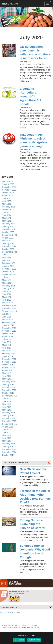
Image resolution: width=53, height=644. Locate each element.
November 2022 (9, 246)
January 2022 (8, 266)
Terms (34, 626)
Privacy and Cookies (11, 628)
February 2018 (9, 353)
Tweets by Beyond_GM (10, 612)
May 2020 (6, 297)
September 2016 (9, 396)
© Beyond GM (8, 626)
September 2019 (9, 311)
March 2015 (7, 441)
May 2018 (6, 345)
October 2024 (8, 210)
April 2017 (7, 376)
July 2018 (6, 339)
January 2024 (8, 227)
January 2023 (8, 243)
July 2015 (6, 430)
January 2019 (8, 325)
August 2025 (8, 195)
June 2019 (7, 317)
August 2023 (8, 238)
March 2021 (7, 283)
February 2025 (9, 207)
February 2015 (9, 444)
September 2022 (9, 252)
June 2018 (7, 342)
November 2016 (9, 390)
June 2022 (7, 255)
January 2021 (8, 289)
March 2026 (7, 181)
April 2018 (7, 348)
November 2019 (9, 308)
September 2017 (9, 368)
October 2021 (8, 272)
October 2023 (8, 232)
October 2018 (8, 334)
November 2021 (9, 269)
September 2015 (9, 424)
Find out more (34, 640)
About (18, 626)
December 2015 (9, 418)
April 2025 (7, 201)
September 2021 (9, 274)
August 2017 (8, 370)
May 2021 (6, 280)
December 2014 (9, 449)
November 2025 (9, 190)
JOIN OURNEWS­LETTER (15, 583)
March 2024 (7, 221)
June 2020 (7, 294)
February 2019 (9, 322)
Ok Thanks (19, 640)
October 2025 (8, 193)
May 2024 (6, 218)
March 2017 (7, 379)
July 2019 (6, 314)
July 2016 (6, 399)
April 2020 (7, 300)
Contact (26, 626)
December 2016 (9, 387)
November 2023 (9, 229)
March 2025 (7, 204)
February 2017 (9, 382)
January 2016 (8, 416)
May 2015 (6, 435)
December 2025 (9, 187)
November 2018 (9, 331)
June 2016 (7, 401)
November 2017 (9, 362)
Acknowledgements (31, 628)
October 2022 (8, 249)
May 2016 (6, 404)
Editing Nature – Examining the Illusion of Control (33, 524)
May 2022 (6, 258)
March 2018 (7, 351)
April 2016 (7, 407)
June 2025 (7, 198)
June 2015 (7, 432)
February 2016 (9, 413)
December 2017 (9, 359)
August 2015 (8, 427)
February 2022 (9, 263)
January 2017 (8, 384)
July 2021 (6, 277)
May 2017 (6, 373)
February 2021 (9, 286)
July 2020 (6, 291)
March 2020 (7, 303)
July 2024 (6, 212)
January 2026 (8, 184)
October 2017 (8, 365)
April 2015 (7, 438)
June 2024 (7, 215)
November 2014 (9, 452)
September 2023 (9, 235)
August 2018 (8, 337)
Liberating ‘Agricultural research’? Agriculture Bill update (30, 96)
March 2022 (7, 260)
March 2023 (7, 241)
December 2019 (9, 305)
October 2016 (8, 393)
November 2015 (9, 421)
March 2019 (7, 320)
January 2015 (8, 447)
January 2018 (8, 356)
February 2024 (9, 224)
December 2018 (9, 328)
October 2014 (8, 455)
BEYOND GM (10, 4)
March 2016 (7, 410)
